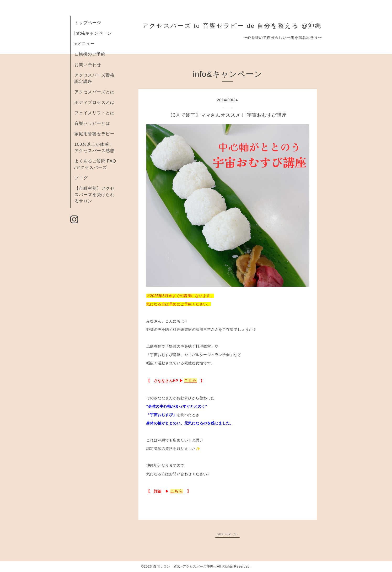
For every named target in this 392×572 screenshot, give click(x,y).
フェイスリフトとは (95, 113)
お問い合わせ (88, 65)
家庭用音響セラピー (95, 134)
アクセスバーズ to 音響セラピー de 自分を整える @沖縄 (232, 26)
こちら (191, 381)
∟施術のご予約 (90, 54)
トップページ (88, 23)
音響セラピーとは (92, 123)
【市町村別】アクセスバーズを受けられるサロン (95, 195)
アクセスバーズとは (95, 92)
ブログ (81, 178)
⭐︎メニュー (85, 44)
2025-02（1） (229, 534)
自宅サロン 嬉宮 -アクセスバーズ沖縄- (184, 566)
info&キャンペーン (93, 33)
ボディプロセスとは (95, 102)
